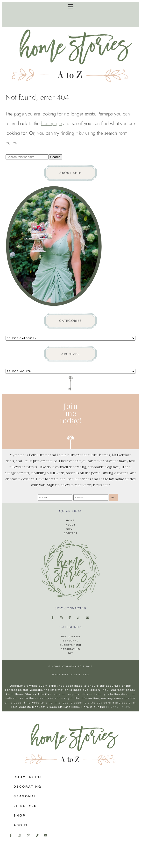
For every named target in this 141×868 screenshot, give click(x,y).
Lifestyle (25, 806)
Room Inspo (71, 637)
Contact (71, 533)
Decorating (70, 649)
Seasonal (71, 641)
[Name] (55, 497)
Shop (70, 529)
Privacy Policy (118, 707)
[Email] (91, 497)
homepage (51, 124)
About (71, 525)
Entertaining (70, 645)
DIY (71, 653)
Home (70, 520)
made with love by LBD (71, 675)
